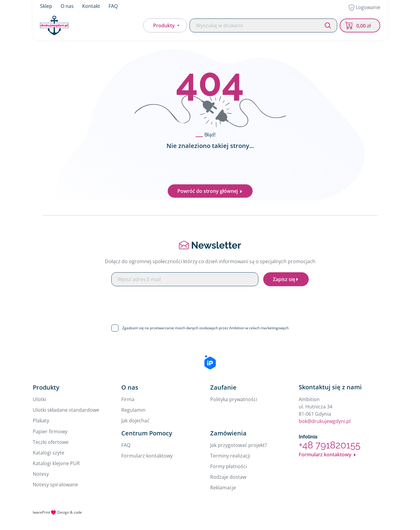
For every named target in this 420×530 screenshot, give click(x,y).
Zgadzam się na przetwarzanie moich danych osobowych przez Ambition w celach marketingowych (205, 328)
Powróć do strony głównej (210, 191)
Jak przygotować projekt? (239, 445)
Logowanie (365, 7)
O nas (67, 6)
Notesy (41, 474)
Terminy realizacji (230, 456)
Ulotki (39, 399)
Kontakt (91, 6)
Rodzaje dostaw (228, 477)
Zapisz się (286, 279)
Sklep (46, 6)
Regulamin (133, 410)
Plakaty (41, 421)
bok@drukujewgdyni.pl (325, 421)
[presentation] (210, 303)
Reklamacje (223, 488)
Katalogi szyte (49, 453)
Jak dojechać (135, 421)
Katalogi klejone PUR (56, 463)
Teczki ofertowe (51, 442)
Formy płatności (228, 466)
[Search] (263, 25)
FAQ (113, 6)
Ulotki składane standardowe (66, 410)
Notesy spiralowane (55, 485)
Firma (128, 399)
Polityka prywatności (234, 399)
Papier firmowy (50, 431)
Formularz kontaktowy (147, 456)
